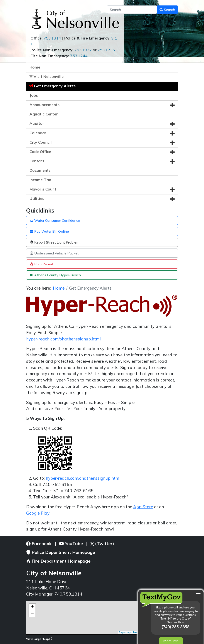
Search (167, 10)
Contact (37, 161)
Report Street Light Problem (55, 242)
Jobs (34, 95)
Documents (40, 170)
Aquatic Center (44, 114)
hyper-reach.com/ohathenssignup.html (63, 339)
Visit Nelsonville (49, 76)
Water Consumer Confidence (55, 220)
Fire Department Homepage (58, 561)
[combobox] (132, 10)
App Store (143, 507)
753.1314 (52, 38)
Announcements (44, 105)
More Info (171, 641)
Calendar (38, 133)
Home (35, 67)
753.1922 (83, 50)
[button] (172, 105)
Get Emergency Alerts (55, 86)
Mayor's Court (43, 189)
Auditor (37, 123)
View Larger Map (39, 639)
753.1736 (106, 50)
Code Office (40, 152)
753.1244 (79, 56)
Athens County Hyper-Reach (55, 275)
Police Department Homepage (61, 552)
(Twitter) (102, 544)
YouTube (71, 544)
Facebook (39, 544)
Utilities (37, 198)
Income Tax (40, 180)
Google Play (38, 513)
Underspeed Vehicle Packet (54, 253)
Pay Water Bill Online (49, 231)
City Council (41, 142)
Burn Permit (42, 264)
